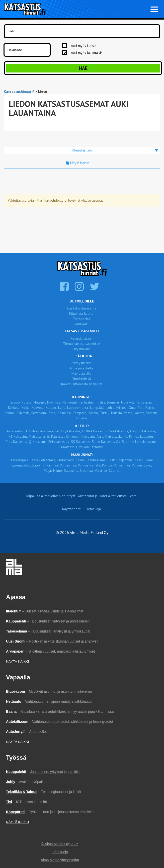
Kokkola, (14, 408)
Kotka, (26, 408)
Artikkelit (81, 324)
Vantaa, (140, 413)
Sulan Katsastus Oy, (106, 442)
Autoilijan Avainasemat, (43, 431)
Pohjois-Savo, (142, 465)
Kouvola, (38, 408)
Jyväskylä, (128, 402)
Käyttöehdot (71, 509)
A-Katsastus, (16, 431)
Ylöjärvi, (81, 418)
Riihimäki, (23, 413)
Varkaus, (152, 413)
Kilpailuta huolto (81, 313)
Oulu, (133, 408)
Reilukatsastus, (59, 442)
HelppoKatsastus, (143, 431)
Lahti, (62, 408)
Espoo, (16, 402)
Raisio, (150, 408)
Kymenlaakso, (21, 465)
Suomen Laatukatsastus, (140, 442)
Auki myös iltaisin (84, 46)
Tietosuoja (93, 509)
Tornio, (94, 413)
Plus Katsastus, (17, 442)
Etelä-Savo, (66, 460)
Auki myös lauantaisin (87, 53)
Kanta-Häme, (97, 460)
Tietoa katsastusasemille (81, 344)
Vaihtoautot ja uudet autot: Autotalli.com (107, 496)
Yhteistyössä (81, 379)
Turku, (105, 413)
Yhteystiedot (81, 363)
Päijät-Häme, (53, 470)
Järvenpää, (145, 402)
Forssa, (27, 402)
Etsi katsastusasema (81, 308)
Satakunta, (71, 470)
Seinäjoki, (64, 413)
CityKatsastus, (71, 431)
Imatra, (101, 402)
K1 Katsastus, (18, 436)
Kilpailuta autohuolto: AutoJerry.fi (51, 496)
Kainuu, (81, 460)
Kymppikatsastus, (142, 436)
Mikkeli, (122, 408)
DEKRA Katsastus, (95, 431)
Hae (83, 68)
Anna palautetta (81, 368)
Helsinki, (40, 402)
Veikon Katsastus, (92, 447)
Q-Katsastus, (38, 442)
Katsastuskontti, (117, 436)
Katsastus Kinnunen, (66, 436)
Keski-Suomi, (144, 460)
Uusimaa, (87, 470)
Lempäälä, (98, 408)
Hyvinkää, (54, 402)
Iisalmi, (89, 402)
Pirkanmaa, (51, 465)
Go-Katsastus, (119, 431)
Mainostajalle (81, 373)
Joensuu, (113, 402)
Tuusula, (116, 413)
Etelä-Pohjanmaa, (43, 460)
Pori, (141, 408)
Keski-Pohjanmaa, (121, 460)
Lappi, (37, 465)
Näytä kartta (77, 163)
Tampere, (80, 413)
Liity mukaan (81, 349)
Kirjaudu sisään (81, 338)
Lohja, (111, 408)
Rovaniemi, (39, 413)
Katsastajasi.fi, (40, 436)
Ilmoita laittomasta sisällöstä (81, 384)
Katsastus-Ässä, (93, 436)
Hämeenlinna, (73, 402)
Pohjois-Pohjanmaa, (116, 465)
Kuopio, (51, 408)
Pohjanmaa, (68, 465)
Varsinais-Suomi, (107, 470)
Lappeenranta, (78, 408)
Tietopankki (81, 319)
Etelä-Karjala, (19, 460)
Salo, (52, 413)
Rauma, (10, 413)
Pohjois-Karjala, (89, 465)
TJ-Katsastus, (68, 447)
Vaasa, (129, 413)
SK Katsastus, (81, 442)
